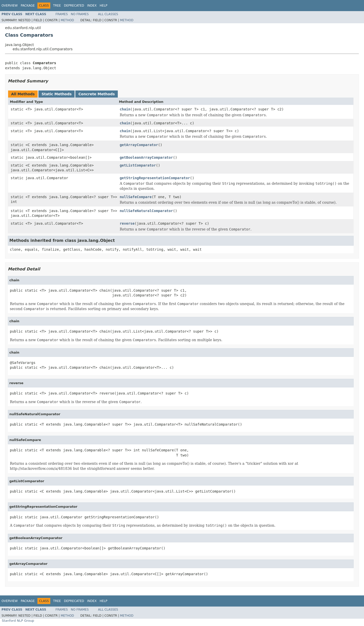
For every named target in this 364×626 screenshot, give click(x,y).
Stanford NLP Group (18, 621)
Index (92, 6)
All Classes (108, 14)
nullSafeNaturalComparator (146, 211)
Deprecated (74, 6)
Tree (57, 6)
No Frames (80, 14)
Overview (10, 6)
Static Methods (56, 94)
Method (67, 20)
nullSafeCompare (135, 197)
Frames (62, 14)
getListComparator (138, 165)
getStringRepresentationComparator (155, 178)
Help (104, 6)
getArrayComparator (139, 145)
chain (125, 109)
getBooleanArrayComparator (146, 157)
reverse (127, 223)
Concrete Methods (97, 94)
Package (28, 6)
